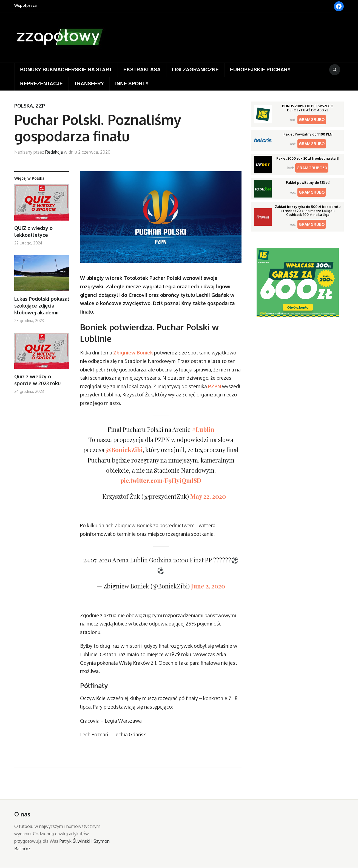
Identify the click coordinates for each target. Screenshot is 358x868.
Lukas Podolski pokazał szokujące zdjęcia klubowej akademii (42, 306)
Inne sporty (132, 84)
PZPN (214, 386)
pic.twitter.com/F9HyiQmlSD (161, 480)
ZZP (40, 106)
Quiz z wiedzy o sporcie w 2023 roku (37, 380)
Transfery (89, 84)
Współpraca (25, 5)
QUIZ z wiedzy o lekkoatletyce (33, 231)
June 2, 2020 (208, 586)
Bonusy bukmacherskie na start (66, 70)
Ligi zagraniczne (195, 70)
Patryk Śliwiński (75, 841)
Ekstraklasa (142, 70)
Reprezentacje (41, 84)
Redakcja (54, 152)
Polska (24, 106)
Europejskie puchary (260, 70)
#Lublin (203, 429)
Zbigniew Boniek (133, 353)
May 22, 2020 (208, 496)
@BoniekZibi (124, 450)
